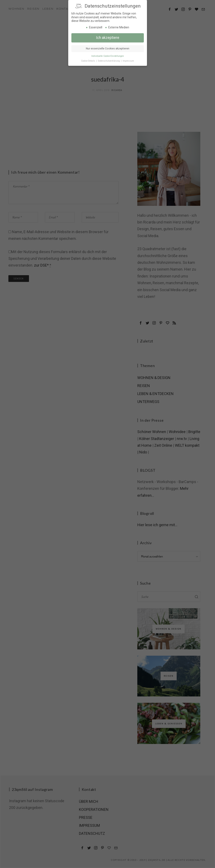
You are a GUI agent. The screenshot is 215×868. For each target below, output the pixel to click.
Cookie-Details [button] (88, 60)
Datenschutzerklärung (109, 60)
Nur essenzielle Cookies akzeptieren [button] (108, 48)
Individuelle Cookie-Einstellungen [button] (108, 56)
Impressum (128, 60)
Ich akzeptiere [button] (108, 37)
